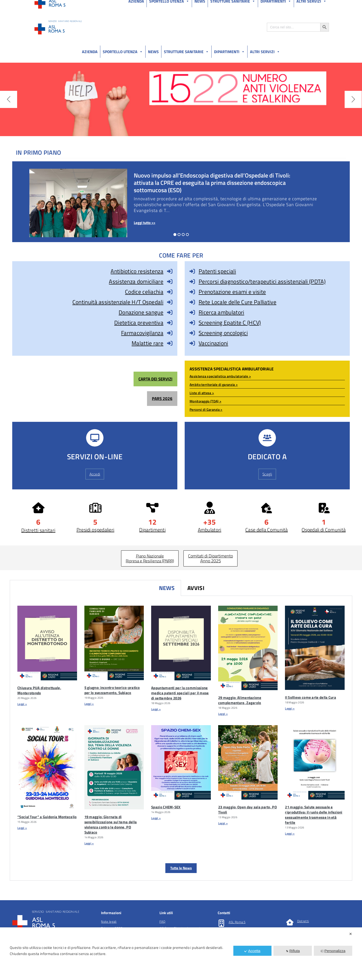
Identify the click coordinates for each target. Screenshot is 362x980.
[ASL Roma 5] (221, 923)
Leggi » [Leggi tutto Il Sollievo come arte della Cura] (290, 708)
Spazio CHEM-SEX (166, 807)
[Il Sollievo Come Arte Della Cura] (315, 648)
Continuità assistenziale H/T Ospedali (118, 302)
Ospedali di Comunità (324, 530)
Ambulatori (210, 530)
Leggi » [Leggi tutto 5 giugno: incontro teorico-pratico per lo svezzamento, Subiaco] (89, 704)
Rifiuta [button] (293, 951)
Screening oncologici (223, 333)
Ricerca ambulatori (221, 312)
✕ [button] (351, 934)
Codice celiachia (144, 292)
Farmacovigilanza (142, 333)
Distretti (303, 921)
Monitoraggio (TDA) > (205, 401)
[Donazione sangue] (170, 312)
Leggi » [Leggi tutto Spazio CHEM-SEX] (156, 818)
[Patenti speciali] (192, 271)
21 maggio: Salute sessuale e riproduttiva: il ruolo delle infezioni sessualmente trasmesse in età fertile (314, 815)
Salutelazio (306, 5)
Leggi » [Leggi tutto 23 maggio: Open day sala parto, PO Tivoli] (223, 823)
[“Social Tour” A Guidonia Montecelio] (47, 767)
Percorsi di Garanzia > (206, 409)
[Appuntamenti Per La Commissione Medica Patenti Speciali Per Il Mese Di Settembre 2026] (181, 643)
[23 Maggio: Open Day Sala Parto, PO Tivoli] (248, 762)
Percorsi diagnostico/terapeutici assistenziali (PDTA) (262, 281)
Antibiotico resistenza (137, 271)
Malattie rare (147, 343)
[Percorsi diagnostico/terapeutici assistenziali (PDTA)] (192, 282)
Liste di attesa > (202, 393)
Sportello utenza (123, 52)
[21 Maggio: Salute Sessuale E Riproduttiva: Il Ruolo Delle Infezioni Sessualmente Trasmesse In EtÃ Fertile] (315, 762)
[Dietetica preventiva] (170, 323)
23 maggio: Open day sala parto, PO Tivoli (248, 810)
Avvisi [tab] (196, 588)
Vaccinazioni (213, 343)
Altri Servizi (265, 52)
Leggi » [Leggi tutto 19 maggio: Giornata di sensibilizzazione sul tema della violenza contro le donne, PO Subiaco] (89, 843)
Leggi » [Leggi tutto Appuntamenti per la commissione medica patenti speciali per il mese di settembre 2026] (156, 709)
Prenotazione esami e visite (232, 292)
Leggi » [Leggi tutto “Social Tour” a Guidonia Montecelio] (22, 828)
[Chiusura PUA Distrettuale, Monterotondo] (47, 643)
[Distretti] (290, 922)
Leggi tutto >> (145, 223)
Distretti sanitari (38, 530)
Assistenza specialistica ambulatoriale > (220, 376)
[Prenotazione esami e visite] (192, 292)
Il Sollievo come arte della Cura (311, 697)
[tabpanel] (181, 738)
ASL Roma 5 (237, 922)
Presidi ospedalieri (96, 530)
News (153, 52)
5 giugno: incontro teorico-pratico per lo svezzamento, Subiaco (112, 690)
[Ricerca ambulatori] (192, 312)
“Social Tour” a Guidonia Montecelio (47, 817)
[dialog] (181, 954)
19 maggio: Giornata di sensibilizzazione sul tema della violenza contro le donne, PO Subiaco (111, 825)
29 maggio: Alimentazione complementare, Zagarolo (240, 700)
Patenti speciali (217, 271)
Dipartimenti (229, 52)
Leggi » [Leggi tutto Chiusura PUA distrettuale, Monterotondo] (22, 704)
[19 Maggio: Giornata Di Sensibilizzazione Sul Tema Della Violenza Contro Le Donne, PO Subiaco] (114, 767)
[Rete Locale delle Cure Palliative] (192, 302)
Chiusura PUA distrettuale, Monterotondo (39, 690)
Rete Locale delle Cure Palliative (238, 302)
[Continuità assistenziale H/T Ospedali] (170, 302)
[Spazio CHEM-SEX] (181, 762)
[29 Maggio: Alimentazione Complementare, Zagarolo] (248, 648)
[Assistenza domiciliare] (170, 282)
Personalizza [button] (333, 951)
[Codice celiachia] (170, 292)
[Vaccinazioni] (192, 343)
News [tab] (167, 588)
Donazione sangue (141, 312)
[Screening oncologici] (192, 333)
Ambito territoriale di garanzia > (214, 384)
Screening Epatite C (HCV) (230, 323)
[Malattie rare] (170, 343)
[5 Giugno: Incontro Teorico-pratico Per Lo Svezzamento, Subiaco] (114, 643)
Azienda (90, 52)
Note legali (109, 921)
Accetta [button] (252, 951)
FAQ (163, 921)
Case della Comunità (267, 530)
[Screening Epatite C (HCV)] (192, 323)
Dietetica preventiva (139, 323)
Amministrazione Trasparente (71, 5)
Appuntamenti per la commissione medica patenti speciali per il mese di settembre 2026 (180, 693)
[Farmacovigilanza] (170, 333)
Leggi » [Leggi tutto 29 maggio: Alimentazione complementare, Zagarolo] (223, 714)
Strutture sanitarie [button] (186, 52)
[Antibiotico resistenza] (170, 271)
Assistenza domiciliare (136, 281)
